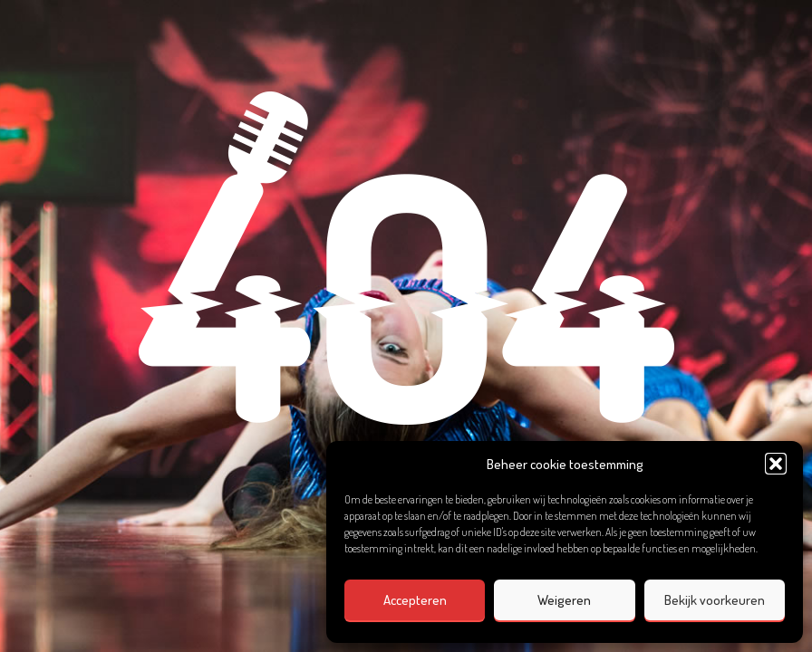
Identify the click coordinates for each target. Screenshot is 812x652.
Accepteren (415, 600)
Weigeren (564, 600)
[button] (776, 464)
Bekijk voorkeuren (715, 600)
